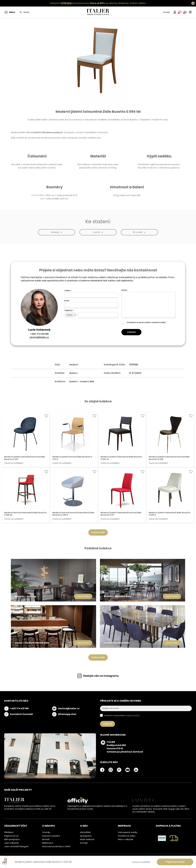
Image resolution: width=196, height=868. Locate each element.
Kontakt (166, 12)
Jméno (68, 291)
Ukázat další (98, 532)
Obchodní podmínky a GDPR (56, 846)
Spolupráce (86, 836)
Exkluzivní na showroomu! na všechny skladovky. (89, 3)
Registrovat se (11, 836)
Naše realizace (87, 839)
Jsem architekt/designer (16, 846)
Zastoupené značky (128, 832)
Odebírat (108, 724)
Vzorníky (46, 832)
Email (67, 301)
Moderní (72, 365)
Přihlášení (9, 832)
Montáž (46, 839)
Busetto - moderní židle (82, 381)
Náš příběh (85, 832)
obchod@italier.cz (39, 337)
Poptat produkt (175, 862)
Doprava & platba (51, 836)
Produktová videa (127, 836)
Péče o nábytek (125, 839)
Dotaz (125, 290)
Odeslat (131, 332)
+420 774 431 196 (39, 334)
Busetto (72, 373)
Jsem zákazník (11, 843)
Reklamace (48, 843)
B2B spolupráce (12, 839)
